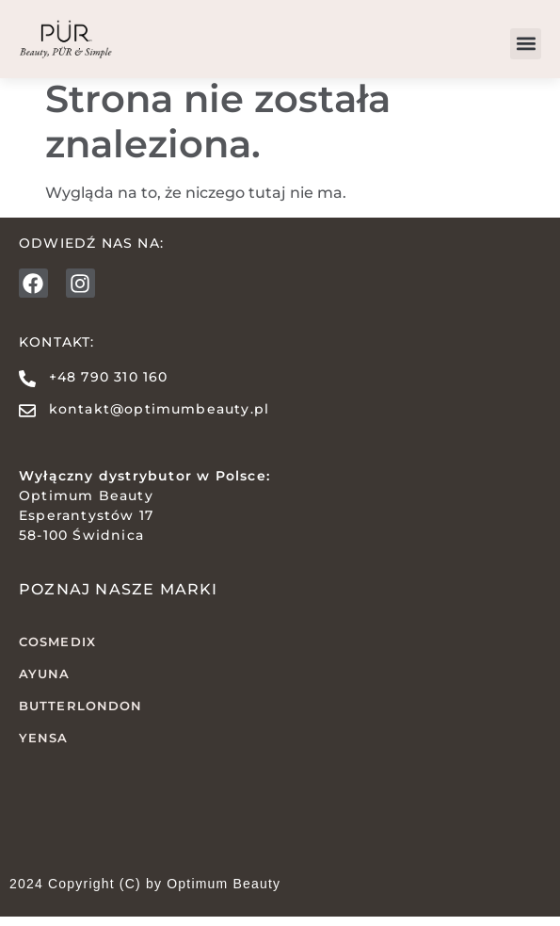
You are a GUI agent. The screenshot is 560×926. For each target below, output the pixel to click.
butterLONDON (80, 715)
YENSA (44, 746)
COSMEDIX (57, 651)
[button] (526, 44)
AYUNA (45, 683)
